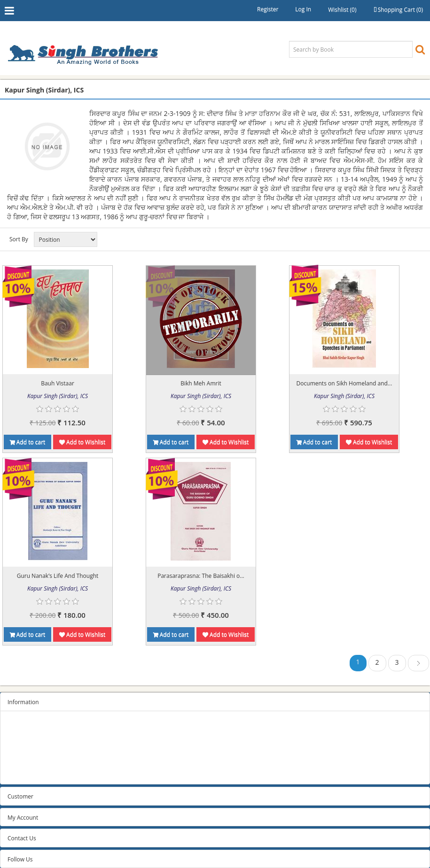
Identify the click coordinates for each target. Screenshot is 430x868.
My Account (23, 818)
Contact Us (22, 838)
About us (19, 761)
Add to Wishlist (82, 442)
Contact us (21, 773)
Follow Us (20, 859)
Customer (20, 796)
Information (23, 702)
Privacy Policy (25, 738)
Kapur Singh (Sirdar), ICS (58, 396)
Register (268, 9)
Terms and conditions (36, 749)
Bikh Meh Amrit (201, 383)
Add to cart (28, 442)
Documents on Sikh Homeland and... (344, 383)
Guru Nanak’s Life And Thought (58, 576)
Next (418, 664)
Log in (303, 9)
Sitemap (18, 726)
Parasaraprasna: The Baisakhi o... (201, 576)
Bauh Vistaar (58, 383)
